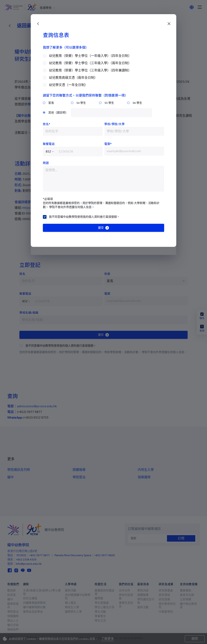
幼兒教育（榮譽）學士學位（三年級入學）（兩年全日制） (90, 63)
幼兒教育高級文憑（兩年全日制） (73, 78)
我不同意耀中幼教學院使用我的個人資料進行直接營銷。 (84, 217)
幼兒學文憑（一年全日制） (68, 85)
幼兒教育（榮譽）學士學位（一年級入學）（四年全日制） (90, 56)
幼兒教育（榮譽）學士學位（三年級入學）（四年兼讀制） (90, 70)
